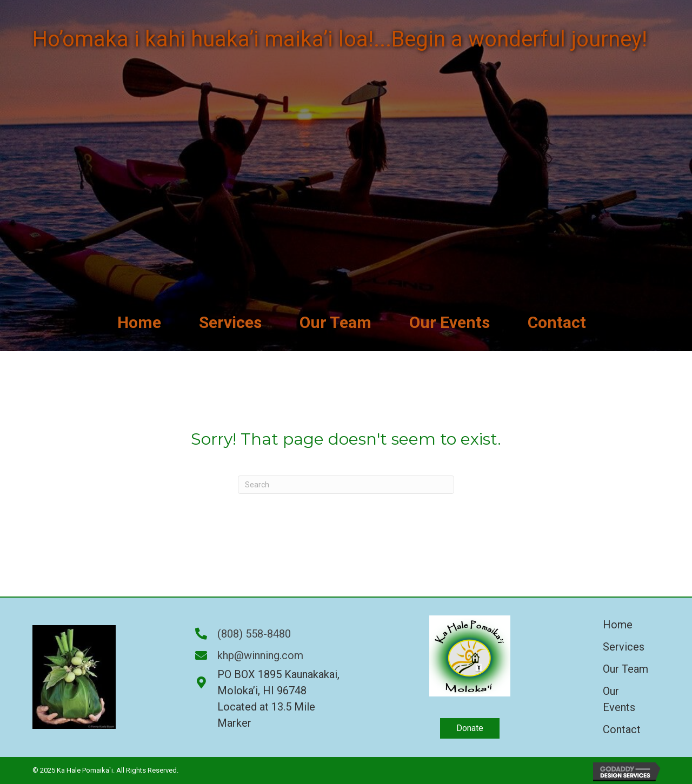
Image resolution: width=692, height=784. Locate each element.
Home (618, 625)
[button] (470, 728)
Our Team (626, 669)
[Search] (346, 485)
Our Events (619, 699)
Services (624, 647)
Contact (622, 729)
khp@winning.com (260, 655)
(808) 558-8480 (254, 634)
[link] (139, 322)
